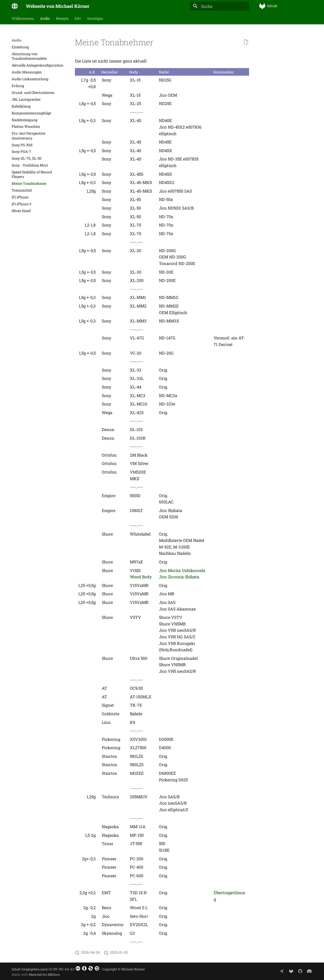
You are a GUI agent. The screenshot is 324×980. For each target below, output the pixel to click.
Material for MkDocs (44, 974)
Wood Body (141, 577)
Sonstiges (95, 18)
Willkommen (23, 18)
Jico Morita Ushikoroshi (182, 570)
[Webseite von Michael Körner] (15, 6)
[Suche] (219, 6)
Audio (45, 18)
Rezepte (62, 18)
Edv (78, 18)
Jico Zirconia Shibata (179, 577)
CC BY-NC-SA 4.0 (74, 968)
